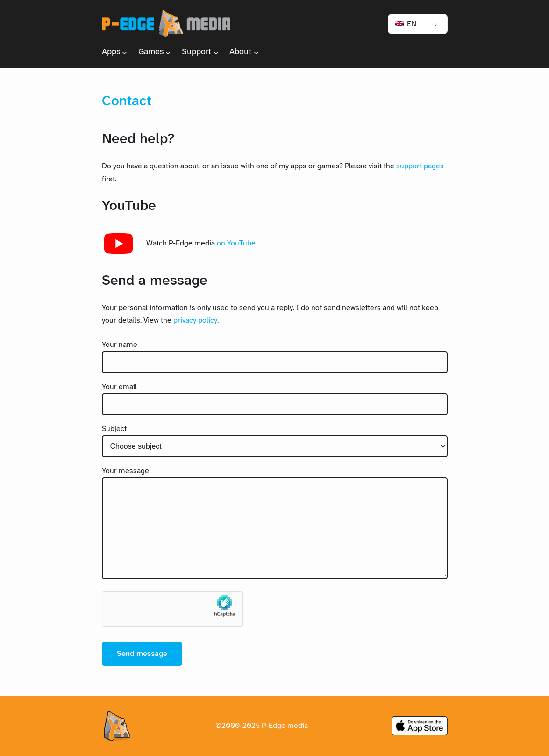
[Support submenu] (216, 52)
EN (406, 24)
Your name (120, 345)
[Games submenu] (168, 52)
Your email (119, 387)
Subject (114, 429)
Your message (125, 471)
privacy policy (195, 320)
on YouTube (236, 243)
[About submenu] (256, 52)
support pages (420, 166)
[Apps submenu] (125, 52)
